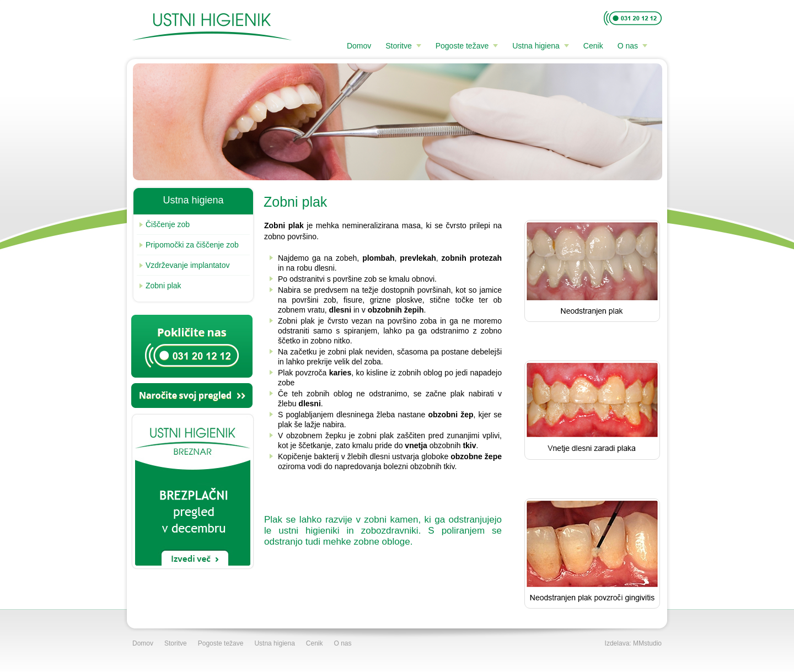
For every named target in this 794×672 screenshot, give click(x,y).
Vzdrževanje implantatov (185, 265)
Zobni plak (160, 286)
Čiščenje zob (165, 224)
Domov (359, 46)
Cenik (593, 46)
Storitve (398, 46)
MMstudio (647, 643)
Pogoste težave (462, 46)
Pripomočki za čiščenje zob (189, 245)
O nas (628, 46)
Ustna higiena (536, 46)
